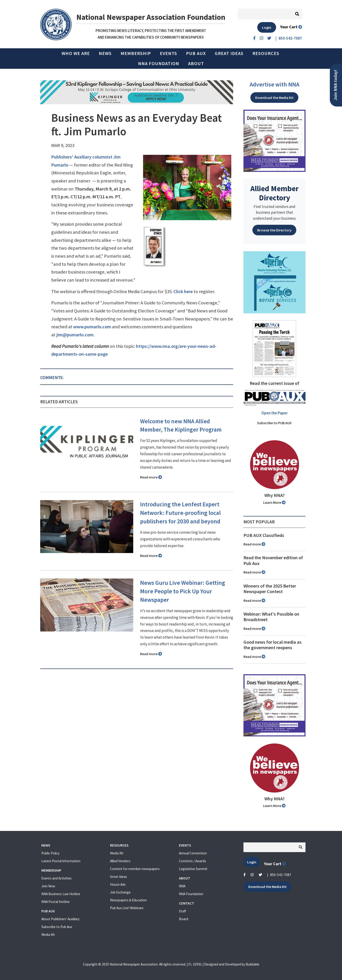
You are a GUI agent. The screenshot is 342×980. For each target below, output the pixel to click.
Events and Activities (57, 878)
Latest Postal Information (61, 861)
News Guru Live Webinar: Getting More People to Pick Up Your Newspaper (183, 591)
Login (267, 27)
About (196, 63)
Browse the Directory (274, 230)
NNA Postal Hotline (55, 902)
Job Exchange (120, 892)
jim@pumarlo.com (75, 335)
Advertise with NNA (274, 84)
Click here (183, 291)
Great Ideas (229, 53)
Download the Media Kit (274, 98)
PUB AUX (196, 53)
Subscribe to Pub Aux (57, 927)
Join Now (48, 886)
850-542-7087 (281, 875)
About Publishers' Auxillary (60, 919)
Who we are (76, 53)
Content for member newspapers (135, 869)
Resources (266, 53)
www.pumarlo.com (92, 327)
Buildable (253, 964)
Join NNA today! (335, 85)
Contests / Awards (192, 861)
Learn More (274, 502)
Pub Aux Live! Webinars (127, 908)
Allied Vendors (120, 861)
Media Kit (48, 935)
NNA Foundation (159, 63)
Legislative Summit (193, 869)
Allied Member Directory (274, 193)
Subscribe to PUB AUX (274, 423)
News (105, 53)
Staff (182, 911)
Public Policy (50, 853)
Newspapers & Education (128, 900)
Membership (136, 53)
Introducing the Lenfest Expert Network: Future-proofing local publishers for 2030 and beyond (180, 513)
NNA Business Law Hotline (61, 894)
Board (184, 919)
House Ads (118, 884)
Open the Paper (274, 413)
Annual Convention (193, 853)
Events (168, 53)
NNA (182, 886)
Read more (151, 477)
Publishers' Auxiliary (71, 157)
